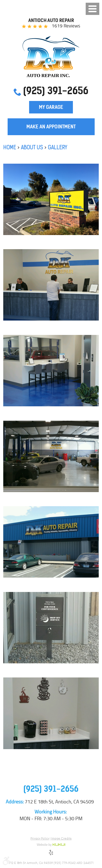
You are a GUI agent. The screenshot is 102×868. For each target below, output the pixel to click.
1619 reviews (66, 26)
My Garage (51, 107)
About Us (32, 147)
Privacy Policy (40, 838)
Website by (51, 845)
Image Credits (61, 838)
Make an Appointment (51, 127)
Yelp (51, 853)
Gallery (58, 147)
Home (10, 147)
